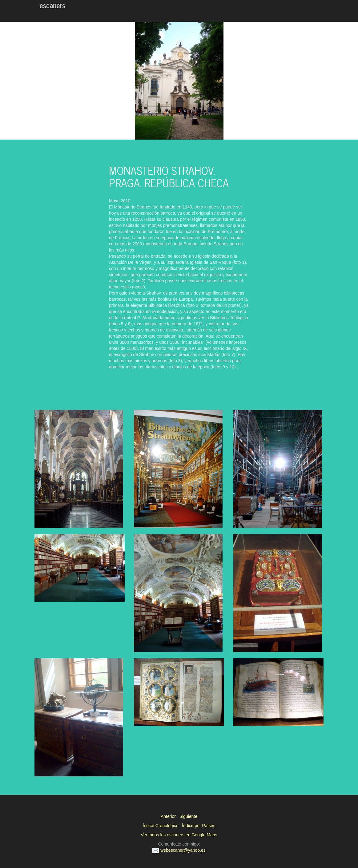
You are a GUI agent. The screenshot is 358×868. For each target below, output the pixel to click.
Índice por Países (199, 826)
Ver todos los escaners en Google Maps (179, 835)
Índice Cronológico (161, 826)
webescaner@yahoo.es (179, 850)
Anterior (168, 816)
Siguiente (188, 816)
